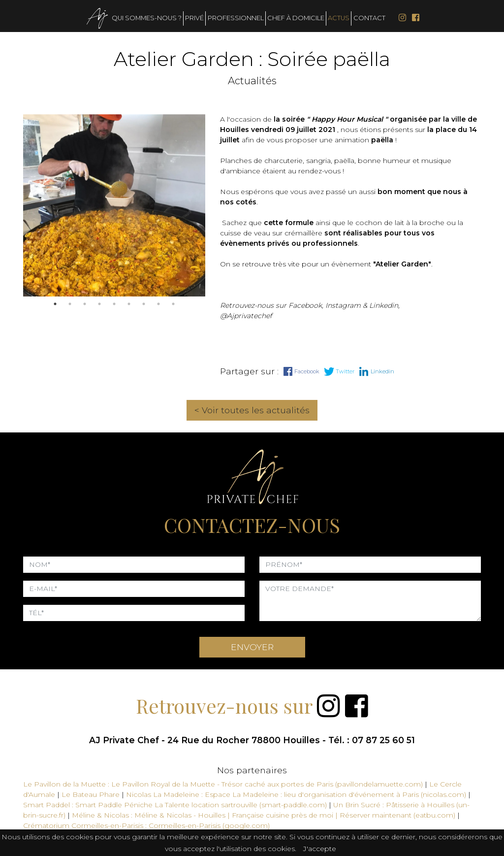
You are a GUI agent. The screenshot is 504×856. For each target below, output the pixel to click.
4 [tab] (99, 304)
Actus (339, 18)
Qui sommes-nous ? (147, 18)
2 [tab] (70, 304)
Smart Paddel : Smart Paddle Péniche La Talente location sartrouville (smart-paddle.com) (175, 805)
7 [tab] (144, 304)
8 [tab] (158, 304)
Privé (194, 18)
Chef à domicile (296, 18)
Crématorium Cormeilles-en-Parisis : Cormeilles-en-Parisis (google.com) (146, 825)
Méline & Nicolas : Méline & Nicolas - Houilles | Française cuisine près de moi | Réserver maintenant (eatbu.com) (264, 815)
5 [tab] (114, 304)
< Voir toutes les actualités (252, 410)
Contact (369, 18)
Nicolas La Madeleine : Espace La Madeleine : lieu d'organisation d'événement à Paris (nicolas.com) (296, 794)
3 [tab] (85, 304)
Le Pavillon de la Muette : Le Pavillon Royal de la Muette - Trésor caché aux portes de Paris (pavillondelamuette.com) (223, 784)
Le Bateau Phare (92, 794)
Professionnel (236, 18)
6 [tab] (129, 304)
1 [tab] (55, 304)
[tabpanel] (114, 205)
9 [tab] (173, 304)
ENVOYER (252, 647)
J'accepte (320, 849)
